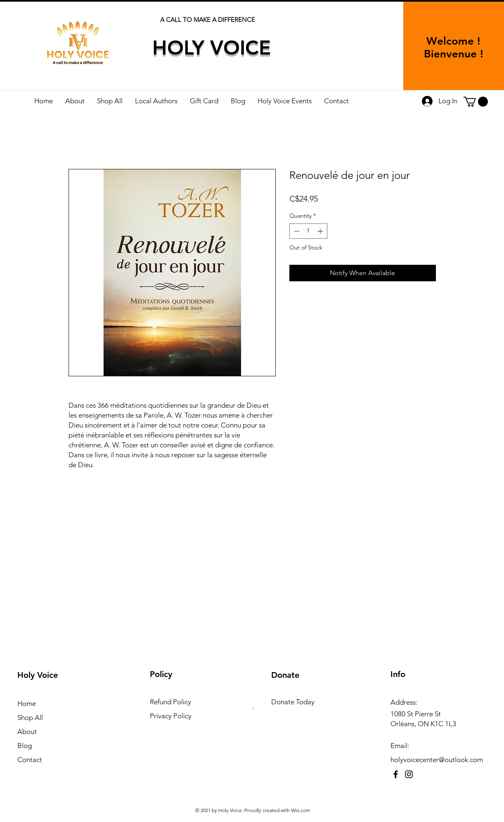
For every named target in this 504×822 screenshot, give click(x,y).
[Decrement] (296, 231)
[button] (476, 102)
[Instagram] (409, 774)
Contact (30, 760)
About (27, 732)
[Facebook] (396, 774)
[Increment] (321, 231)
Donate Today (293, 702)
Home (27, 703)
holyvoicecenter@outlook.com (437, 760)
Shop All (30, 717)
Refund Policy (170, 702)
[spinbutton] (308, 231)
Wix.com (301, 810)
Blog (25, 746)
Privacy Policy (171, 716)
